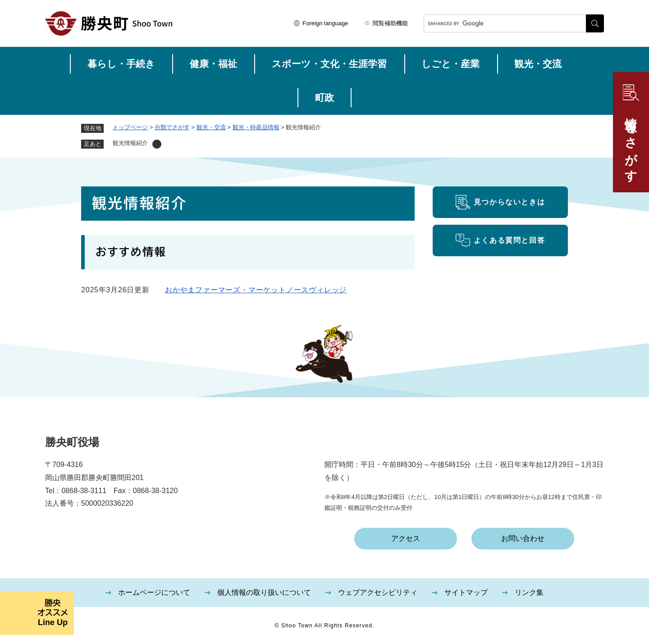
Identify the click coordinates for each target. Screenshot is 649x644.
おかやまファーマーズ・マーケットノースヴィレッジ (256, 290)
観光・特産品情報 (256, 127)
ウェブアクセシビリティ (378, 592)
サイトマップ (466, 592)
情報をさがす (631, 143)
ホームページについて (154, 592)
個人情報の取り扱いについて (264, 592)
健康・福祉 (213, 64)
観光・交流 (538, 64)
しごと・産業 (450, 64)
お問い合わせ (523, 538)
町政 (324, 98)
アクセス (406, 538)
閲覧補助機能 (390, 23)
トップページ (130, 127)
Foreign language (325, 23)
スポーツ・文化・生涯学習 (329, 64)
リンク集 (529, 592)
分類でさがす (172, 127)
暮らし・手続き (121, 64)
